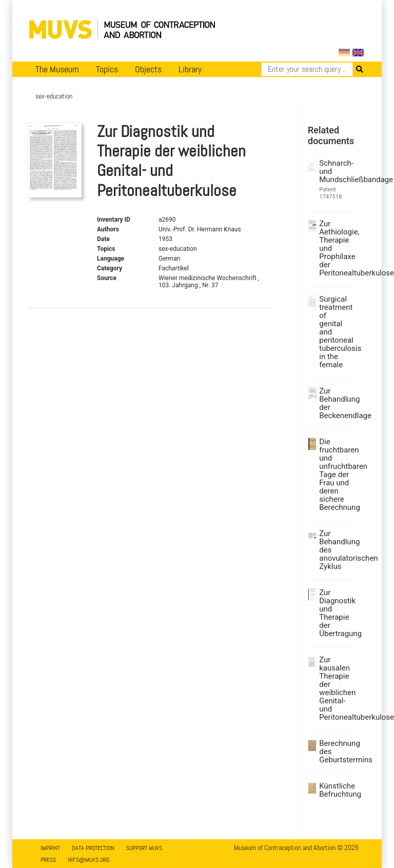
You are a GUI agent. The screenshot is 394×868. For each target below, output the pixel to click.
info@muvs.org (88, 860)
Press (48, 860)
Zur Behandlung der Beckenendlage (335, 403)
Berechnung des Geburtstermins (335, 752)
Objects (148, 69)
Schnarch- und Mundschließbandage (335, 171)
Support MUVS (144, 848)
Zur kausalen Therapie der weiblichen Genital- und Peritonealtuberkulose (335, 688)
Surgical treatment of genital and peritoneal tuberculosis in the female (335, 332)
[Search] (307, 69)
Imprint (50, 848)
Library (190, 69)
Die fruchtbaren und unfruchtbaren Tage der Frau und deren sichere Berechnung (335, 475)
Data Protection (93, 848)
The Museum (57, 69)
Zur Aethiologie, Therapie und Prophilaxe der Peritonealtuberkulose (335, 248)
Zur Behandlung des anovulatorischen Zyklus (335, 550)
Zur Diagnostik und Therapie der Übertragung (335, 613)
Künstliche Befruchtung (335, 790)
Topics (107, 69)
